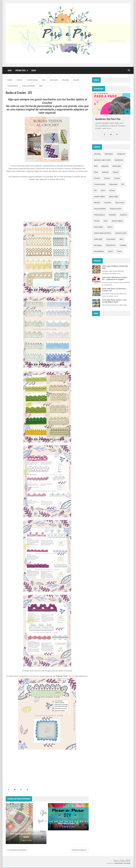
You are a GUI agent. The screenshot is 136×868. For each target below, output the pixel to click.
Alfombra (97, 154)
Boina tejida (117, 166)
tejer (41, 86)
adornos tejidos (117, 221)
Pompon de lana (115, 209)
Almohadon (109, 154)
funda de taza (111, 245)
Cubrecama (113, 184)
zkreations (119, 863)
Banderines (119, 160)
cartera (110, 227)
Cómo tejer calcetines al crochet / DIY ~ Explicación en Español (115, 278)
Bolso (96, 172)
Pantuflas (108, 203)
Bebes (34, 70)
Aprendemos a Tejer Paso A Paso (108, 119)
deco (44, 80)
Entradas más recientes (17, 850)
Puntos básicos (99, 215)
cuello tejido (98, 239)
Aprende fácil (22, 70)
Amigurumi (121, 154)
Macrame (66, 80)
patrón (110, 251)
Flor (95, 190)
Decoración (54, 80)
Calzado (115, 172)
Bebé (96, 166)
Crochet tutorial (32, 80)
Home (10, 70)
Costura (107, 178)
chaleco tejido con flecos (102, 233)
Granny (112, 190)
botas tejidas (98, 227)
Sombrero (124, 215)
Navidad (97, 203)
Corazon (97, 178)
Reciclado (112, 215)
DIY (123, 184)
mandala (123, 245)
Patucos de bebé (100, 209)
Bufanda (105, 172)
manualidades (13, 86)
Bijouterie (105, 166)
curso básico (111, 239)
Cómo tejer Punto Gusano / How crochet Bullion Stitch (114, 301)
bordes (10, 80)
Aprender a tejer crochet (102, 160)
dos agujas (98, 245)
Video (105, 221)
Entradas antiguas (79, 850)
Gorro (103, 190)
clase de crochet (121, 233)
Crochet (20, 80)
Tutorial (97, 221)
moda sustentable (28, 86)
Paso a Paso (120, 203)
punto (119, 251)
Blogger (127, 863)
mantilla (76, 80)
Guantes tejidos (99, 197)
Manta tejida (114, 197)
